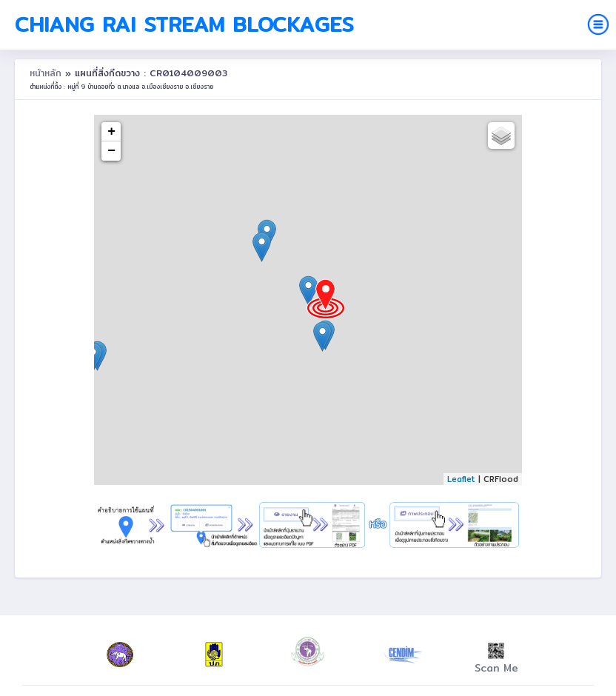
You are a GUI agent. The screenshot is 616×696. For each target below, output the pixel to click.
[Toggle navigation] (598, 24)
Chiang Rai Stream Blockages (184, 24)
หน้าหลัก (47, 73)
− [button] (111, 151)
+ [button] (111, 132)
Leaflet (461, 479)
